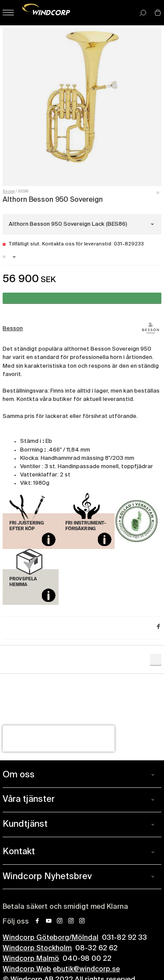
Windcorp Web (27, 970)
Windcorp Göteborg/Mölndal (51, 938)
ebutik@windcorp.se (86, 970)
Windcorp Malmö (31, 959)
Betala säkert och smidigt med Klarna (65, 907)
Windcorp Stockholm (37, 949)
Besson (9, 192)
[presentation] (59, 738)
